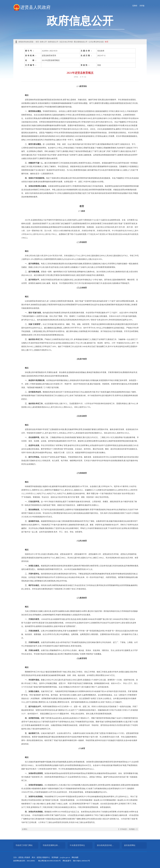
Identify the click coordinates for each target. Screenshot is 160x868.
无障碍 (135, 6)
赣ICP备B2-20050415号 (81, 861)
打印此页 (123, 829)
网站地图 (75, 857)
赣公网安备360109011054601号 (49, 861)
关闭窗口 (132, 829)
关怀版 (142, 6)
